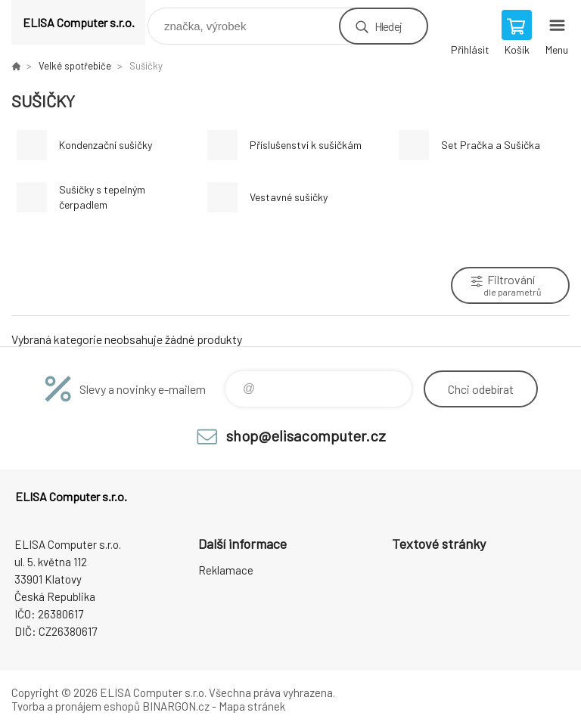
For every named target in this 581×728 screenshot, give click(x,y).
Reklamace (226, 570)
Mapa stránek (252, 706)
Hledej (388, 26)
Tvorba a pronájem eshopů (76, 706)
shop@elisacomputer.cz (306, 435)
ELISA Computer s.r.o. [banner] (79, 22)
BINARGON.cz (176, 706)
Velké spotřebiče (75, 66)
